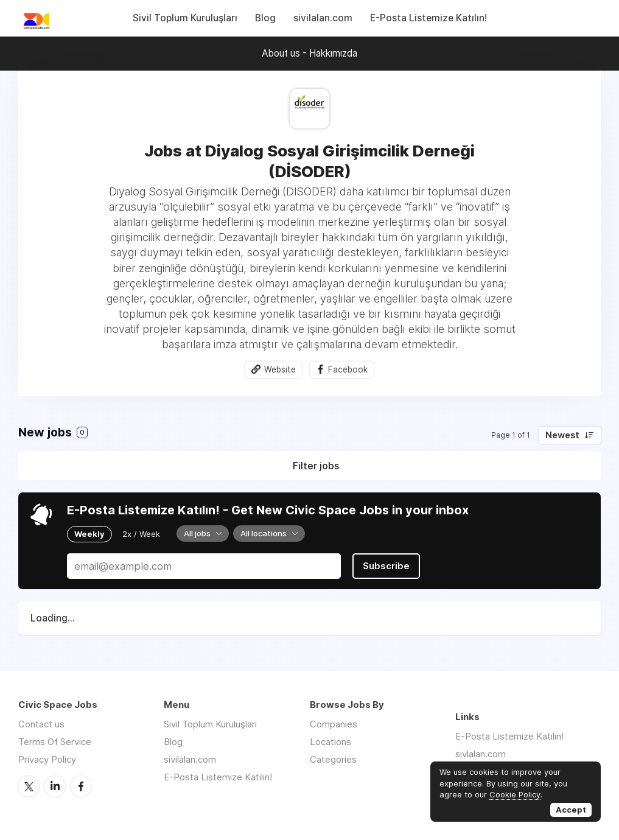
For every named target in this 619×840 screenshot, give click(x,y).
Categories (333, 759)
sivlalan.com (481, 754)
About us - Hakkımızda (309, 53)
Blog (265, 18)
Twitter (29, 786)
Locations (330, 742)
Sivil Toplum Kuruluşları (185, 18)
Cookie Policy (515, 794)
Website (280, 369)
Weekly (89, 534)
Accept (571, 810)
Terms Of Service (55, 742)
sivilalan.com (323, 18)
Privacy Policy (47, 759)
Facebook (348, 369)
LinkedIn (55, 786)
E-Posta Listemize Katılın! (428, 18)
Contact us (41, 724)
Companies (334, 724)
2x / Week (141, 534)
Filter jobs (316, 466)
